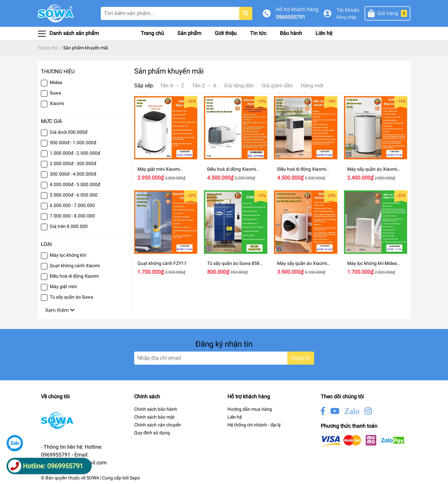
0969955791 (291, 17)
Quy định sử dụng (152, 433)
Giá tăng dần (239, 86)
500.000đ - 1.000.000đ (73, 143)
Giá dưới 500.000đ (69, 132)
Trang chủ (152, 33)
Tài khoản (348, 10)
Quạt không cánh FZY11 (162, 263)
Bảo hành (291, 33)
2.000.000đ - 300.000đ (73, 164)
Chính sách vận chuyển (158, 425)
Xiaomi (57, 103)
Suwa (55, 93)
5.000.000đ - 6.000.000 (74, 195)
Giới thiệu (226, 33)
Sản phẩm (189, 33)
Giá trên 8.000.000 (69, 226)
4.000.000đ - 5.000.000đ (75, 184)
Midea (56, 82)
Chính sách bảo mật (154, 417)
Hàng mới (312, 86)
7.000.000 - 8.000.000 (72, 216)
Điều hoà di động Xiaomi (74, 276)
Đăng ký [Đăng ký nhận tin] (301, 358)
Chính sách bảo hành (156, 409)
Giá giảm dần (277, 86)
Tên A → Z (172, 86)
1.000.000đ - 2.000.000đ (75, 153)
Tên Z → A (204, 86)
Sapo (135, 478)
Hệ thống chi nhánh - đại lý (254, 425)
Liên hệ (324, 33)
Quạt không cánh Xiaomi (75, 266)
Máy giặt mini (63, 286)
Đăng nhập (346, 17)
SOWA (93, 478)
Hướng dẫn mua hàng (250, 409)
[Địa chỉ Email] (224, 358)
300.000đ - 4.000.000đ (73, 174)
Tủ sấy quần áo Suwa (72, 297)
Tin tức (258, 33)
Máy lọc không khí (68, 255)
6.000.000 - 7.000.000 (72, 205)
